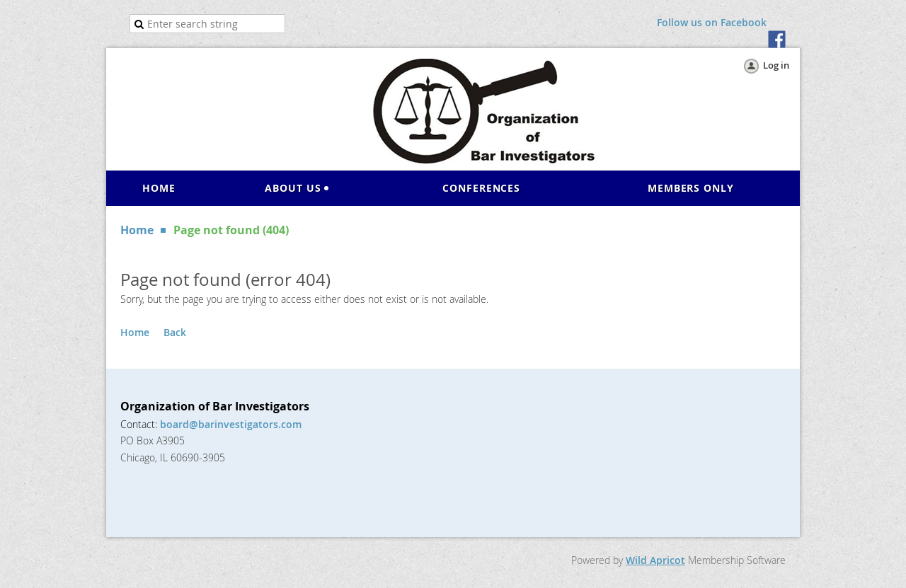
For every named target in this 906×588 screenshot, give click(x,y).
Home (137, 230)
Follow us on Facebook (712, 22)
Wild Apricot (655, 560)
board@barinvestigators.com (231, 424)
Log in (776, 65)
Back (175, 332)
